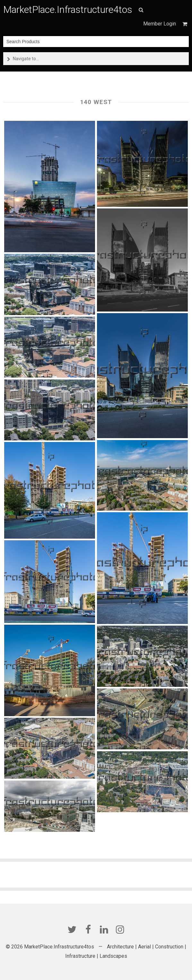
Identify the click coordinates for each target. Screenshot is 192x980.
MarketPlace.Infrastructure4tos (68, 10)
